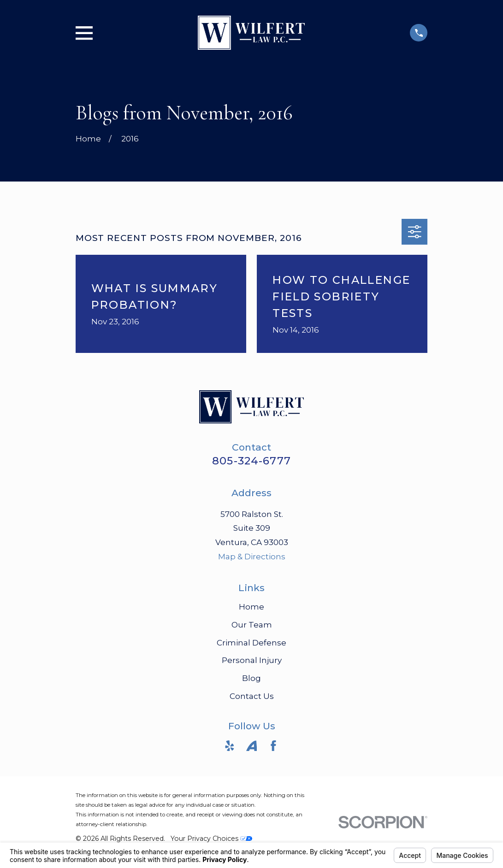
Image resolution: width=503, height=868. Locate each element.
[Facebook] (273, 746)
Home (251, 607)
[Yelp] (230, 746)
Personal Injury (252, 660)
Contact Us (252, 696)
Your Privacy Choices (211, 839)
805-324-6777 (251, 461)
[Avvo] (252, 746)
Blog (251, 678)
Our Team (252, 625)
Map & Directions (252, 557)
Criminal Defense (251, 643)
